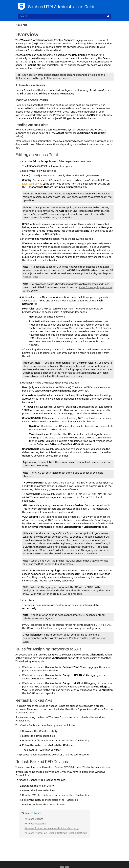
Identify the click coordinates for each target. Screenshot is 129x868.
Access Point (30, 277)
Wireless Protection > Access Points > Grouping (52, 828)
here (31, 713)
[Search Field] (64, 16)
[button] (108, 16)
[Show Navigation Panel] (109, 6)
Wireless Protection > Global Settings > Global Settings (56, 833)
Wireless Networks (35, 824)
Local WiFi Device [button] (34, 184)
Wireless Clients (34, 819)
